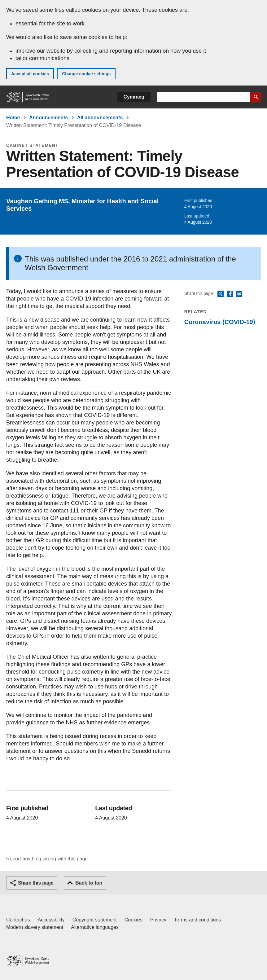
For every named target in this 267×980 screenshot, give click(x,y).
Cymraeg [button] (134, 97)
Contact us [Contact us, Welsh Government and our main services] (18, 920)
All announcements (100, 118)
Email (239, 294)
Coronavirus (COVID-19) (220, 322)
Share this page (36, 883)
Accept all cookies (30, 74)
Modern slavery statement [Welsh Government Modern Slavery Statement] (35, 927)
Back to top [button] (89, 883)
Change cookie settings (86, 74)
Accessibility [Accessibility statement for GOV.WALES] (51, 920)
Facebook (230, 294)
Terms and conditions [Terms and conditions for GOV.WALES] (197, 920)
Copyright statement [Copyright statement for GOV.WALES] (95, 920)
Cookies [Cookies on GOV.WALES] (133, 920)
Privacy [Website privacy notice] (158, 920)
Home (13, 118)
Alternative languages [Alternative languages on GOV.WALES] (95, 927)
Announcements (48, 118)
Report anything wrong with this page (47, 859)
